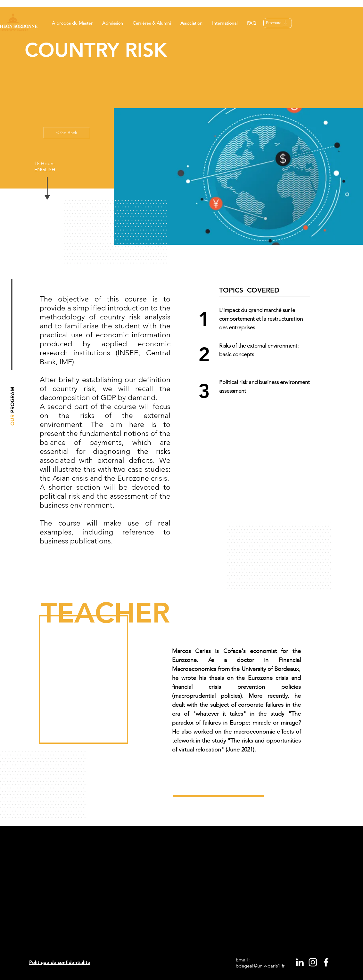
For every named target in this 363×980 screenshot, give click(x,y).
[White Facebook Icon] (326, 962)
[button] (72, 23)
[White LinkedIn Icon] (300, 962)
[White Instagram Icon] (313, 962)
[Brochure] (278, 23)
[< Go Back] (67, 133)
